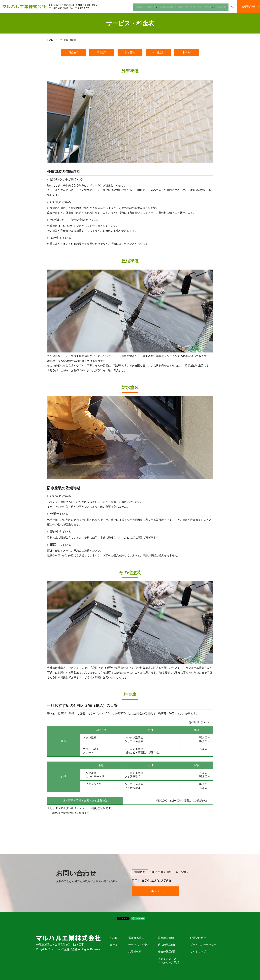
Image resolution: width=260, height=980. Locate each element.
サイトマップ (198, 952)
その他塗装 (158, 52)
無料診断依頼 (248, 6)
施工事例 (220, 8)
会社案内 (152, 8)
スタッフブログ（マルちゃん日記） (170, 961)
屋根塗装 (102, 52)
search (233, 8)
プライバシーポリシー (203, 945)
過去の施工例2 (167, 952)
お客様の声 (184, 8)
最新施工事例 (166, 938)
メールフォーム (155, 891)
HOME (141, 8)
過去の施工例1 (167, 945)
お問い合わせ (198, 938)
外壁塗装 (74, 52)
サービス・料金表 (202, 8)
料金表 (186, 52)
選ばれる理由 (168, 8)
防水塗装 (130, 52)
